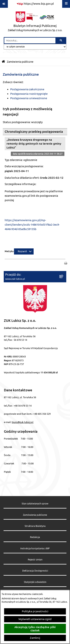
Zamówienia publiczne (20, 62)
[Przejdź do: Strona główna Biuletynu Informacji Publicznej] (3, 62)
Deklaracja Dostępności (35, 571)
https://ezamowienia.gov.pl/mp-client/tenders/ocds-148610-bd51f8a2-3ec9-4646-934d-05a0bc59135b (32, 225)
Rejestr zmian (35, 560)
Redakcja (35, 537)
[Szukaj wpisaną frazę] (61, 41)
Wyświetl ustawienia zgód (35, 619)
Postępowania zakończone (27, 89)
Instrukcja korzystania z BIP (35, 549)
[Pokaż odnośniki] (4, 4)
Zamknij (35, 638)
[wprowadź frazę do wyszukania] (30, 41)
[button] (66, 263)
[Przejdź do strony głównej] (35, 22)
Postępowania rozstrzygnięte (29, 94)
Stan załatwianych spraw (35, 504)
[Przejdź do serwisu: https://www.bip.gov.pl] (35, 4)
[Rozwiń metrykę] (24, 251)
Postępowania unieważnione (29, 98)
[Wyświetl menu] (66, 4)
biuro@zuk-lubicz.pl (23, 422)
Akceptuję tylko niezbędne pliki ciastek (35, 629)
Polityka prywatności (35, 611)
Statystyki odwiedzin (35, 582)
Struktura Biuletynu (35, 526)
